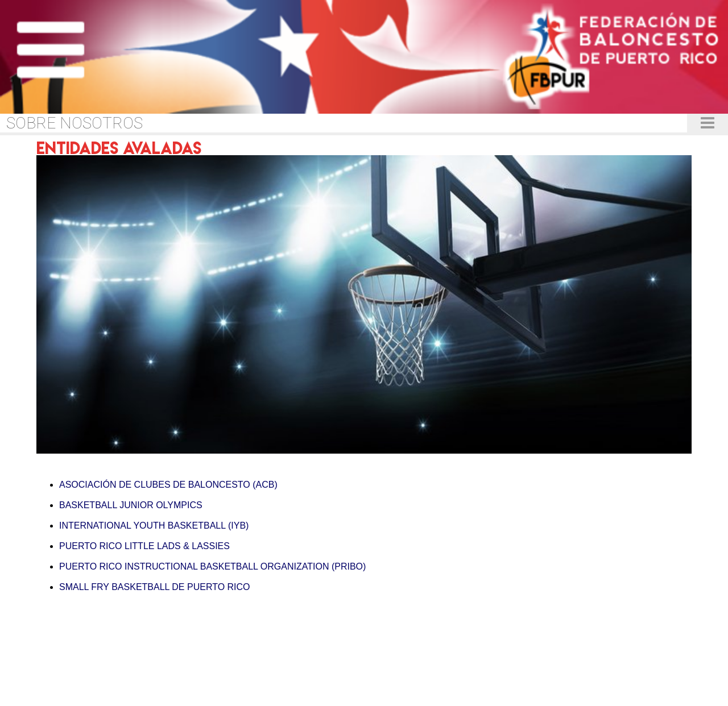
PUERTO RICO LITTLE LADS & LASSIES (144, 546)
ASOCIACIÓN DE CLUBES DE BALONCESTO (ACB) (168, 485)
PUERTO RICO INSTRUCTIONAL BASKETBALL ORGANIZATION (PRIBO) (212, 566)
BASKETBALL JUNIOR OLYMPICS (131, 505)
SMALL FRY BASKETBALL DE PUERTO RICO (155, 587)
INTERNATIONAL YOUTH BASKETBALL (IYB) (154, 526)
